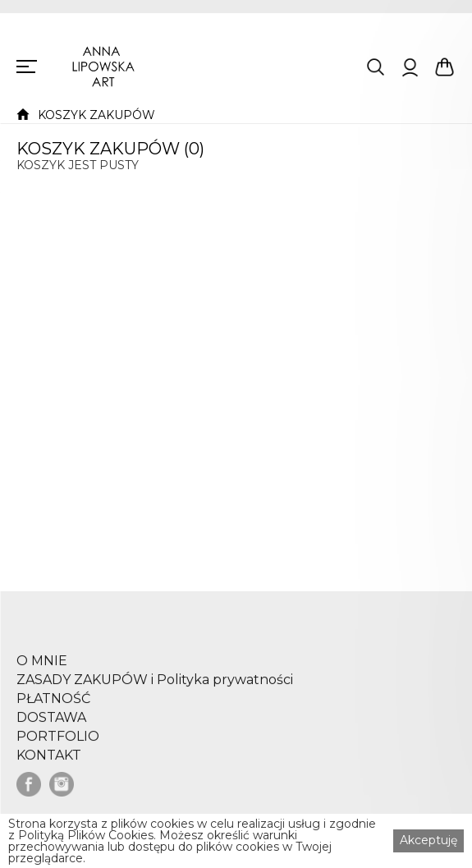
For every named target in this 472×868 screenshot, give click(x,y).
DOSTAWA (51, 725)
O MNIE (42, 668)
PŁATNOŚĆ (53, 706)
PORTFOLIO (58, 744)
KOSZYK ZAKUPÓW (96, 115)
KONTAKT (49, 763)
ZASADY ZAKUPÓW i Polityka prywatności (155, 687)
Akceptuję (428, 840)
